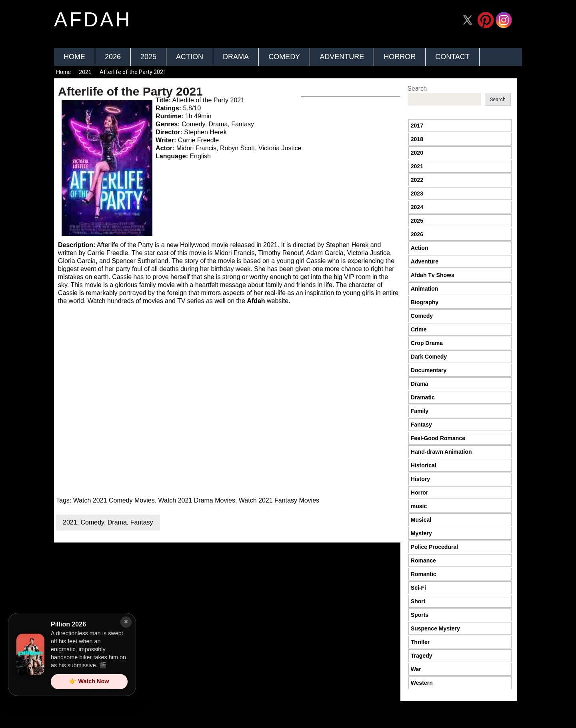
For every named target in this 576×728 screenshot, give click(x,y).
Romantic (424, 574)
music (419, 506)
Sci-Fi (418, 588)
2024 (417, 207)
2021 (85, 72)
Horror (400, 57)
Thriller (420, 642)
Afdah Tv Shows (433, 275)
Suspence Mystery (435, 628)
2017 (417, 126)
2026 (113, 57)
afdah (93, 20)
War (416, 669)
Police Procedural (434, 547)
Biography (425, 302)
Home (74, 57)
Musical (421, 520)
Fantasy (142, 522)
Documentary (429, 370)
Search (417, 89)
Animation (424, 289)
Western (422, 683)
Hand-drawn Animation (441, 452)
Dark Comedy (429, 357)
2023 (417, 193)
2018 (417, 139)
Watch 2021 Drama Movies (197, 500)
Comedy (284, 57)
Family (420, 411)
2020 (417, 153)
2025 (148, 57)
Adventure (342, 57)
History (420, 479)
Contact (452, 57)
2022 (417, 180)
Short (418, 601)
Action (190, 57)
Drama (236, 57)
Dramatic (423, 397)
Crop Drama (427, 343)
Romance (423, 560)
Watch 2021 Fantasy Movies (279, 500)
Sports (420, 615)
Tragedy (422, 656)
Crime (419, 329)
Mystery (421, 533)
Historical (424, 465)
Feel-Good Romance (438, 438)
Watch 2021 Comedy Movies (114, 500)
